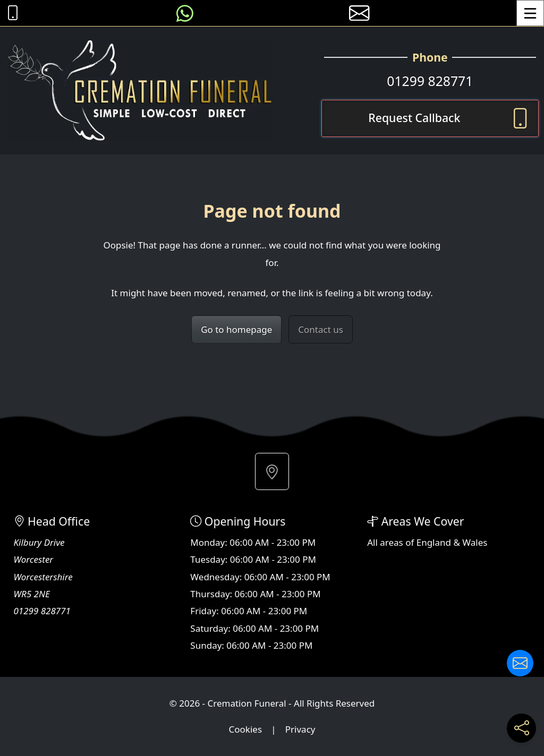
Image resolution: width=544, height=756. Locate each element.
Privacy (300, 729)
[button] (272, 471)
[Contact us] (520, 663)
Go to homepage (236, 329)
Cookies (246, 729)
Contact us (321, 329)
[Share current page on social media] (521, 728)
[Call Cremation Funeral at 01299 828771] (10, 13)
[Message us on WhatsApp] (185, 13)
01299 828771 (430, 81)
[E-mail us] (359, 13)
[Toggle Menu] (530, 13)
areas (392, 542)
